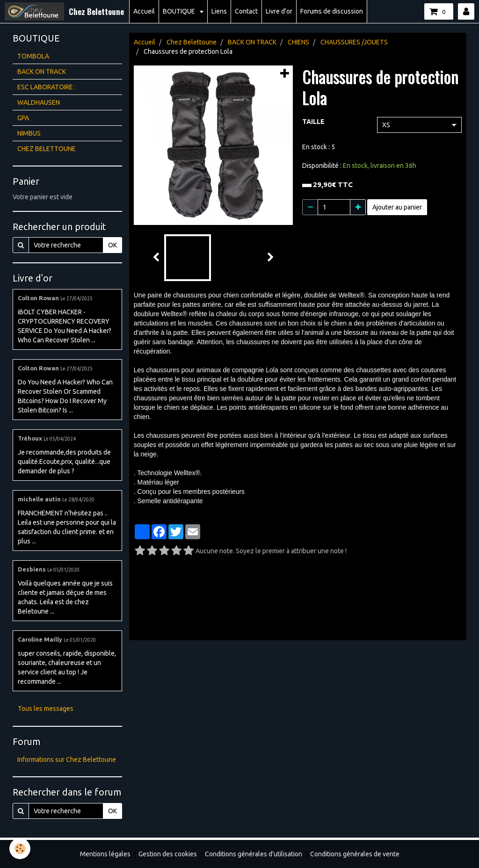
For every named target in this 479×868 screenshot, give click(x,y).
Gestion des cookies (168, 854)
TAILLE (313, 122)
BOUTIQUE (180, 11)
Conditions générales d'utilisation (254, 854)
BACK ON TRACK (252, 42)
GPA (23, 118)
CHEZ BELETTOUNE (47, 149)
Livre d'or (279, 11)
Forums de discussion (332, 11)
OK (112, 245)
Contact (246, 11)
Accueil (144, 11)
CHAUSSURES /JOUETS (354, 42)
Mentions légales (105, 854)
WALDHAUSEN (39, 102)
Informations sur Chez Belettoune (67, 759)
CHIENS (298, 42)
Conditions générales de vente (355, 854)
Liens (219, 11)
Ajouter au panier (397, 207)
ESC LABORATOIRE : (47, 87)
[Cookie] (20, 849)
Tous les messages (46, 709)
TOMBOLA (33, 56)
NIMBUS (29, 133)
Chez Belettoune (192, 42)
